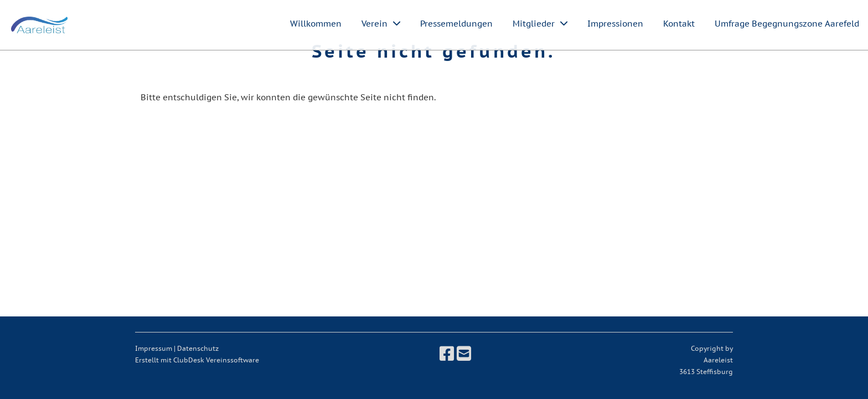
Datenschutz (198, 348)
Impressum (154, 348)
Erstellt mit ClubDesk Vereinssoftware (197, 360)
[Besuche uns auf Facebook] (447, 353)
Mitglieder (540, 24)
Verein (381, 24)
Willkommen (316, 24)
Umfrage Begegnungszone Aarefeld (787, 24)
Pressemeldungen (456, 24)
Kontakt (679, 24)
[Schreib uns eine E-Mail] (464, 353)
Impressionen (615, 24)
